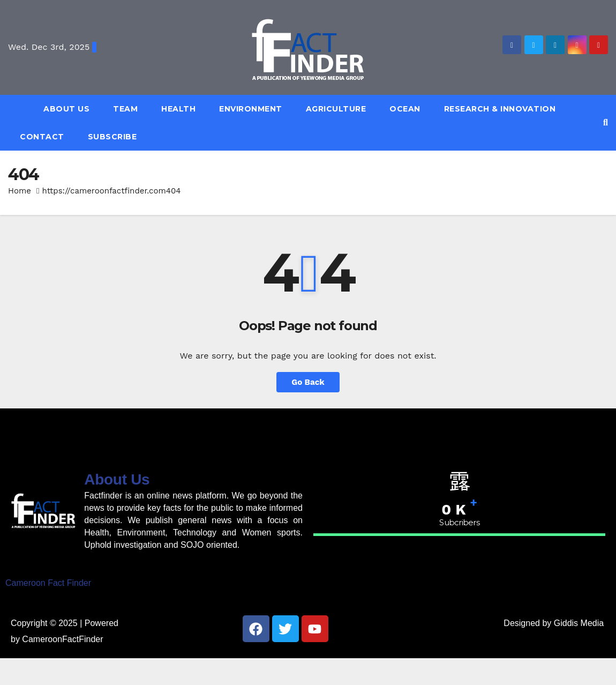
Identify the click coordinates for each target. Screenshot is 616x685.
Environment (251, 109)
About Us (66, 109)
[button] (606, 122)
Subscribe (112, 137)
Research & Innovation (500, 109)
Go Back (308, 382)
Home (20, 191)
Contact (42, 137)
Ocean (405, 109)
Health (178, 109)
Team (125, 109)
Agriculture (336, 109)
